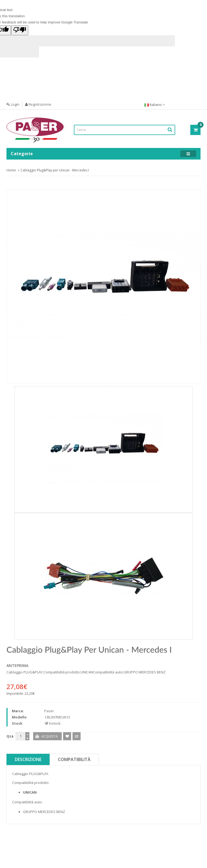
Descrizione (28, 759)
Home (11, 170)
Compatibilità (74, 759)
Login (13, 104)
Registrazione (38, 104)
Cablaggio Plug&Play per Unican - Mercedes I (55, 170)
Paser (49, 711)
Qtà (10, 736)
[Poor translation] (20, 30)
